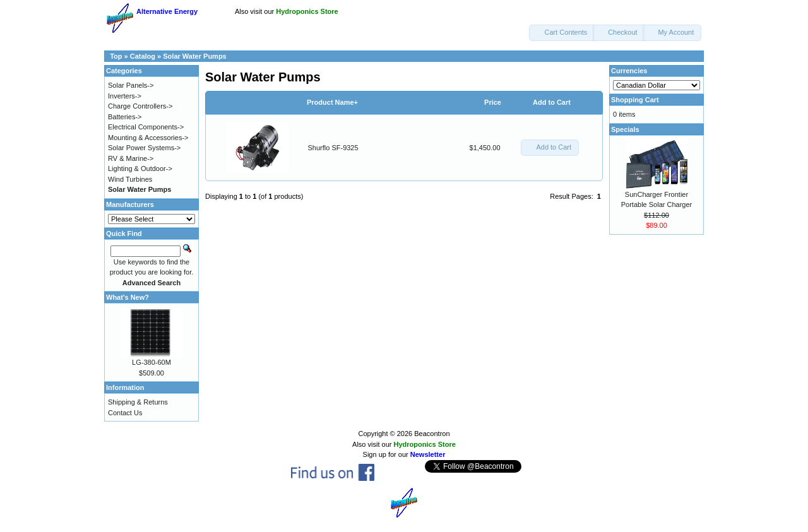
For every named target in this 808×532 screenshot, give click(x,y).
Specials (625, 129)
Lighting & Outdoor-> (140, 168)
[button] (562, 33)
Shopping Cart (635, 100)
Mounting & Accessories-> (148, 138)
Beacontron (432, 434)
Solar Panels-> (131, 85)
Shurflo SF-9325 (333, 148)
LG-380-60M (151, 362)
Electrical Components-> (146, 127)
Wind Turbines (130, 179)
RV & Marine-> (131, 158)
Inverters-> (125, 96)
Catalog (143, 56)
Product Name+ (332, 102)
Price (493, 102)
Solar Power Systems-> (144, 148)
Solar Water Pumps (194, 56)
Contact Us (125, 413)
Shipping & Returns (138, 402)
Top (116, 56)
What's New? (128, 297)
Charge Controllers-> (140, 106)
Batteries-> (125, 117)
